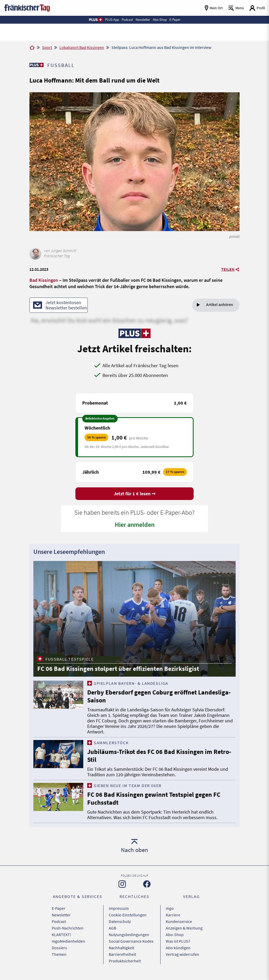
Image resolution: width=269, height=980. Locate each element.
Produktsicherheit (125, 961)
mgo (170, 908)
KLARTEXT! (61, 935)
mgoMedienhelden (68, 941)
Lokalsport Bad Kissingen (82, 47)
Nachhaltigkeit (121, 948)
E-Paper (59, 908)
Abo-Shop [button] (160, 20)
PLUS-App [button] (112, 20)
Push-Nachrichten (68, 928)
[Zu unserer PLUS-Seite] (36, 65)
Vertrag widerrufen (182, 954)
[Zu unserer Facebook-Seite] (147, 884)
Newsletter (61, 915)
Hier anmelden (135, 525)
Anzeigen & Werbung (184, 928)
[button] (95, 20)
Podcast (59, 921)
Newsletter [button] (143, 20)
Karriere (173, 915)
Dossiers (59, 948)
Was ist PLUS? (178, 941)
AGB (112, 928)
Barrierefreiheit (122, 954)
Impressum (119, 908)
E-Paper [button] (175, 20)
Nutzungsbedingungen (129, 935)
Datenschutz (120, 921)
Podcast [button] (127, 20)
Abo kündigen (178, 948)
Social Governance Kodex (131, 941)
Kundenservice (179, 921)
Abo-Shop (175, 935)
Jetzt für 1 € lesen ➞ (135, 494)
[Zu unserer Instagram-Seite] (122, 884)
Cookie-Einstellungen (128, 915)
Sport (47, 47)
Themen (59, 954)
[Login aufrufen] (257, 8)
